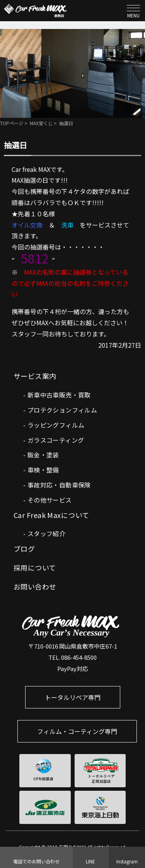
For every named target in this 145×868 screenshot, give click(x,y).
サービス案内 (35, 376)
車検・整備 (43, 470)
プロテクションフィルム (62, 410)
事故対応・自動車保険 (59, 485)
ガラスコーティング (56, 440)
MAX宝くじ (41, 123)
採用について (35, 567)
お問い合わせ (35, 586)
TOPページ (12, 123)
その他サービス (50, 500)
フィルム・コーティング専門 (77, 731)
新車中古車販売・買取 (59, 395)
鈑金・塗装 (43, 455)
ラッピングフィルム (56, 425)
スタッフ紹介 (46, 533)
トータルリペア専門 (73, 697)
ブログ (24, 549)
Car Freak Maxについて (51, 515)
